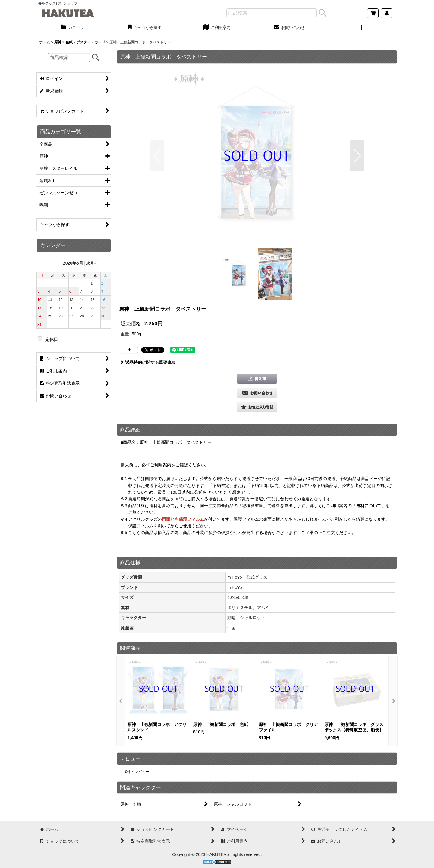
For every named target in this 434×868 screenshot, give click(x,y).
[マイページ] (387, 13)
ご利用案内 (161, 465)
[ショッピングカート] (373, 13)
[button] (362, 28)
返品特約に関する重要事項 (148, 362)
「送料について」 (369, 506)
